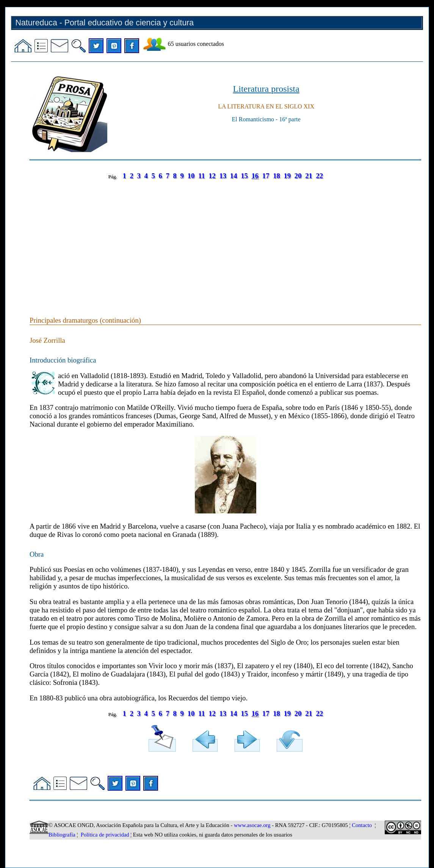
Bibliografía (62, 835)
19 (288, 176)
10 (191, 176)
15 (244, 176)
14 (234, 176)
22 (319, 176)
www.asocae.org (252, 825)
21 (309, 176)
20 (298, 176)
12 (212, 176)
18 (277, 176)
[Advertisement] (225, 240)
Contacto (362, 825)
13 (223, 176)
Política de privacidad (105, 835)
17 (266, 176)
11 (202, 176)
